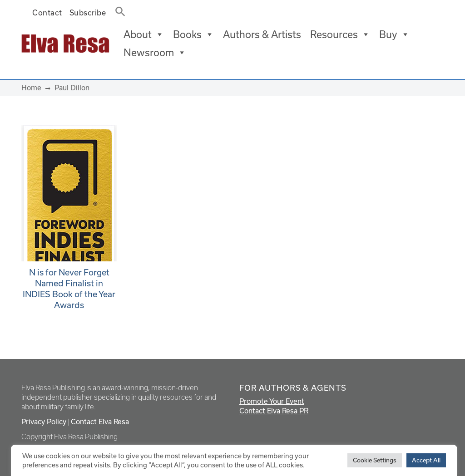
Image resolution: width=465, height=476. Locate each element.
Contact (47, 12)
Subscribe (88, 12)
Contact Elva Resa (100, 422)
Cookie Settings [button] (375, 460)
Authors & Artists (262, 34)
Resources (340, 34)
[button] (118, 10)
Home (31, 88)
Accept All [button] (426, 460)
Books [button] (193, 34)
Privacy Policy (44, 422)
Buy (394, 34)
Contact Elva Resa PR (274, 411)
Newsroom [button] (155, 53)
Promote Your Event (272, 401)
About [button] (144, 34)
